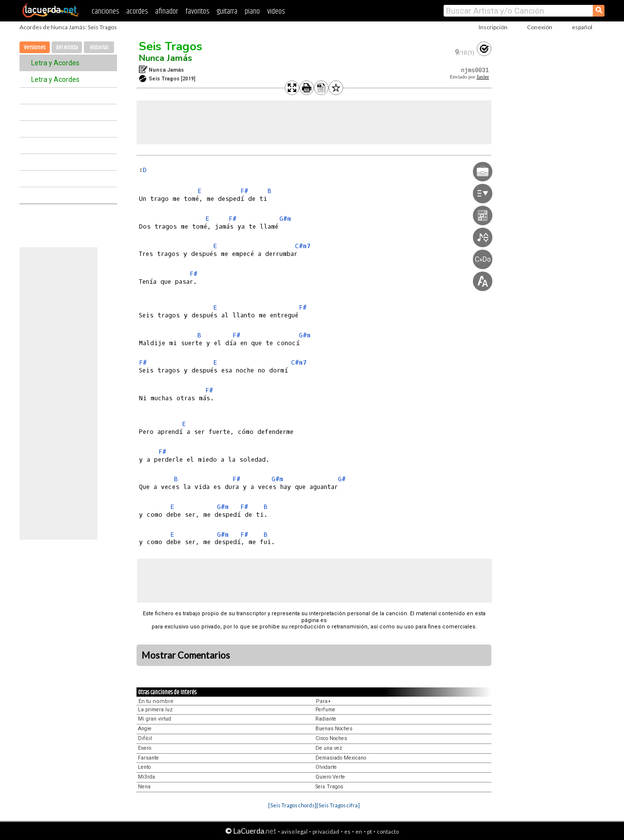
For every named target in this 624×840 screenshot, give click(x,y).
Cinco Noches (331, 738)
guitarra (227, 11)
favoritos (197, 11)
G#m (285, 219)
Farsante (148, 758)
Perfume (325, 710)
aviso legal (294, 831)
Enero (145, 748)
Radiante (326, 719)
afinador (166, 11)
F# (244, 191)
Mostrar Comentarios (186, 655)
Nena (144, 787)
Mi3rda (146, 777)
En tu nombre (156, 701)
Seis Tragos (171, 46)
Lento (144, 767)
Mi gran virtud (155, 719)
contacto (388, 831)
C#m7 (303, 246)
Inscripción (493, 27)
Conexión (540, 27)
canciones (105, 11)
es (347, 831)
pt (370, 831)
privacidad (326, 831)
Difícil (145, 738)
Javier (483, 77)
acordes (137, 11)
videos (276, 11)
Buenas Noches (334, 729)
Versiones (35, 48)
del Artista (67, 48)
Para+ (323, 701)
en (359, 831)
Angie (145, 729)
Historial (99, 48)
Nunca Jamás (166, 58)
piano (252, 11)
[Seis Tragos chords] (292, 805)
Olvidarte (326, 767)
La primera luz (155, 710)
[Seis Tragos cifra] (338, 805)
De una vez (329, 748)
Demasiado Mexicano (341, 758)
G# (342, 479)
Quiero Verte (330, 777)
